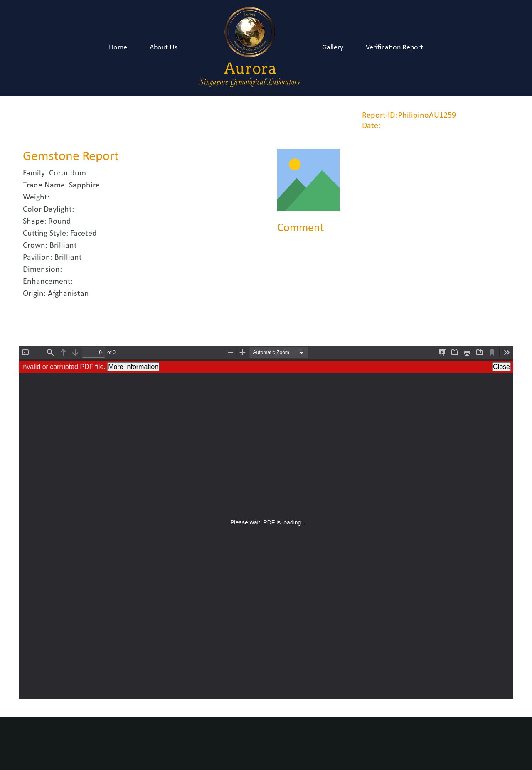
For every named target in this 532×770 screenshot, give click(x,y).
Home (118, 48)
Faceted (84, 234)
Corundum (68, 173)
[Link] (250, 48)
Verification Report (394, 48)
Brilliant (63, 246)
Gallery (333, 48)
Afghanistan (68, 294)
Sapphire (84, 185)
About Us (164, 48)
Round (60, 221)
